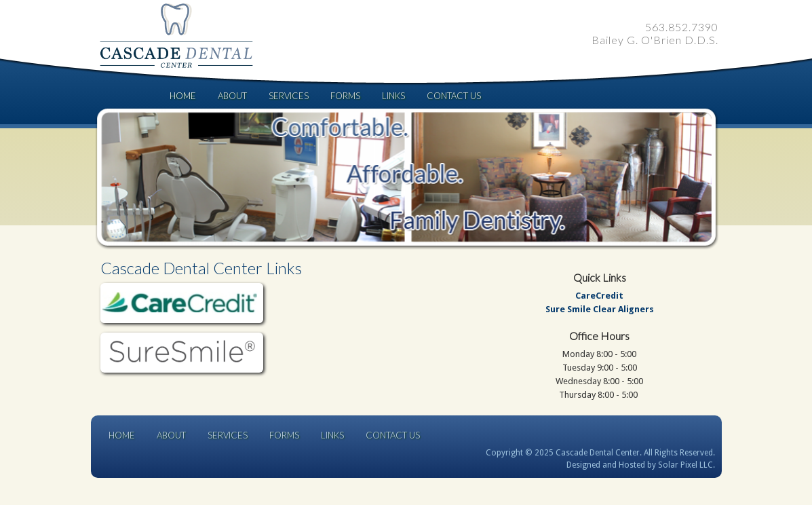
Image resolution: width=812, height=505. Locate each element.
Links (393, 96)
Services (289, 96)
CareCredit (599, 296)
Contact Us (454, 96)
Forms (345, 96)
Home (183, 96)
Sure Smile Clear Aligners (600, 309)
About (232, 96)
